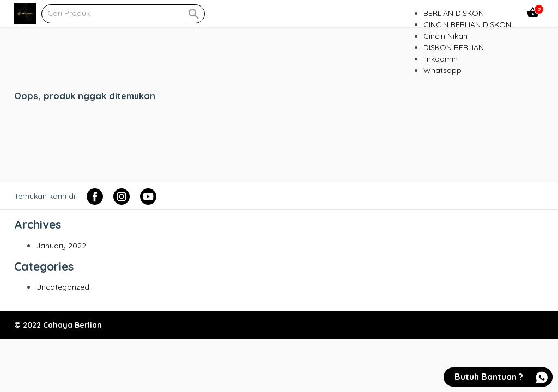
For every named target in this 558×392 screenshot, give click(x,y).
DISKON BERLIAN (454, 47)
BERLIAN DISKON (454, 13)
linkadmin (441, 59)
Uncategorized (63, 287)
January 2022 (61, 246)
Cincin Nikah (445, 36)
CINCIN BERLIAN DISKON (467, 24)
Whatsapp (442, 70)
